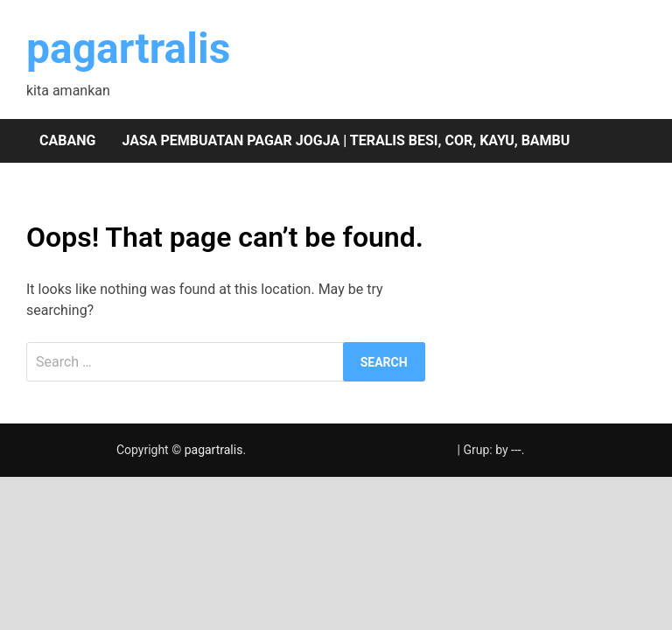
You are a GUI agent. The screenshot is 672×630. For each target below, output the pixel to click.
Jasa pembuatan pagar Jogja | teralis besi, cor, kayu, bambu (346, 140)
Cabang (67, 140)
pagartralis (128, 49)
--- (516, 450)
